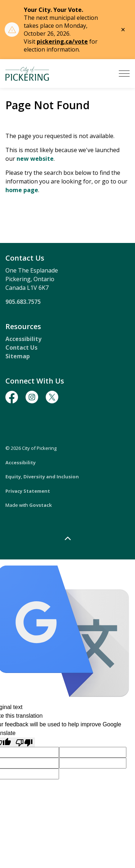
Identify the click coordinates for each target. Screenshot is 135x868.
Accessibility (23, 339)
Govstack (40, 505)
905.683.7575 (23, 302)
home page (22, 190)
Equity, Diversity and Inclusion (42, 477)
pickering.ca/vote (62, 41)
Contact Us (21, 347)
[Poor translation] (24, 742)
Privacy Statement (28, 491)
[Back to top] (67, 539)
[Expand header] (124, 74)
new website (35, 159)
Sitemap (18, 356)
